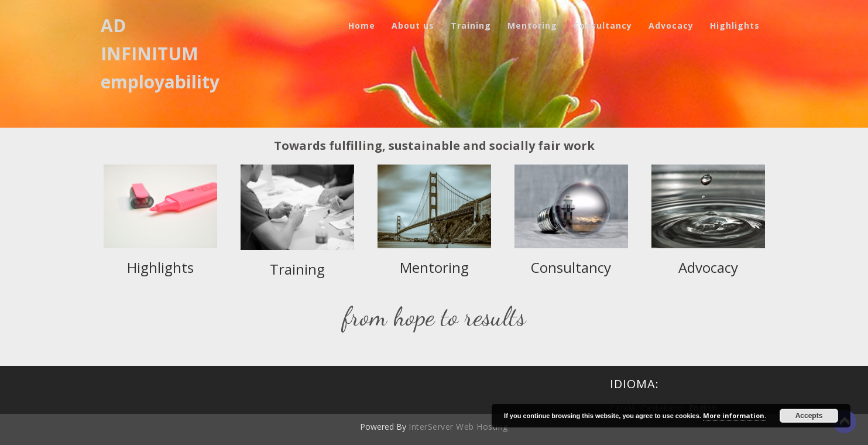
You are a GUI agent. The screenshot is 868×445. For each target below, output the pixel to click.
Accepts (809, 416)
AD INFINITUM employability (160, 54)
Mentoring (532, 25)
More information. (735, 415)
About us (413, 25)
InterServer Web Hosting (458, 427)
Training (471, 25)
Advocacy (671, 25)
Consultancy (603, 25)
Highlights (735, 25)
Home (362, 25)
